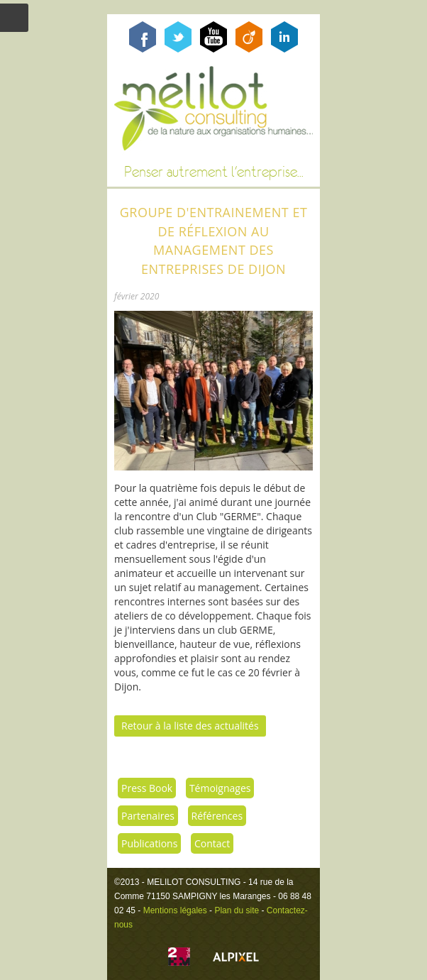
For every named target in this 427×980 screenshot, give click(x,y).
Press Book (147, 788)
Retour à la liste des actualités (190, 726)
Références (217, 816)
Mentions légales (175, 910)
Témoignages (220, 788)
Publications (149, 843)
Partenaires (148, 816)
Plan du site (237, 910)
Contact (212, 843)
